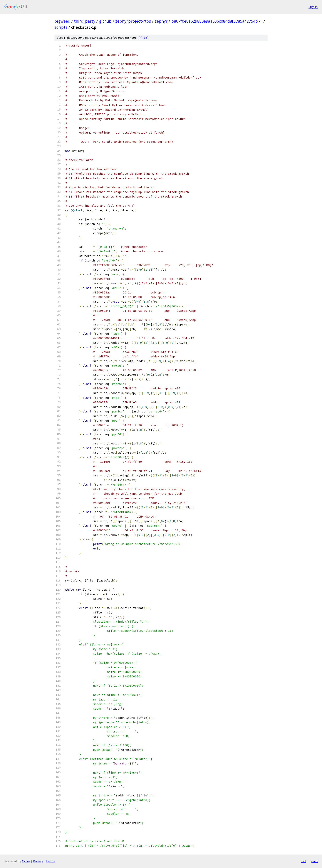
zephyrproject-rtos (133, 21)
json (314, 861)
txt (304, 861)
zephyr (161, 21)
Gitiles (26, 861)
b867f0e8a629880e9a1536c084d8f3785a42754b (215, 21)
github (105, 21)
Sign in (313, 7)
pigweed (62, 21)
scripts (61, 27)
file (144, 38)
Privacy (38, 861)
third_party (85, 21)
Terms (50, 861)
